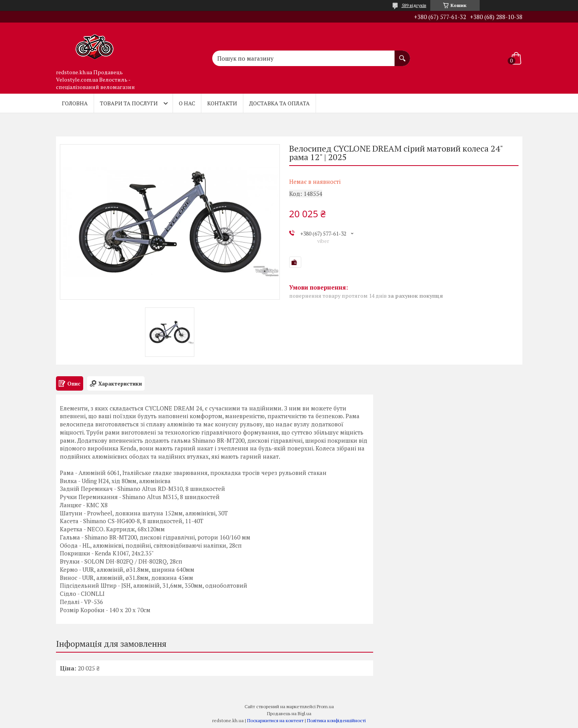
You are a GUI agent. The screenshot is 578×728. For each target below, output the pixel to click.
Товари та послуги (129, 103)
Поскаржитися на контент (275, 720)
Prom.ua (325, 706)
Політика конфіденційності (336, 720)
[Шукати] (402, 54)
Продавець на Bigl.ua (289, 713)
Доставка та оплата (279, 103)
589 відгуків (414, 5)
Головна (75, 103)
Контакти (222, 103)
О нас (187, 103)
